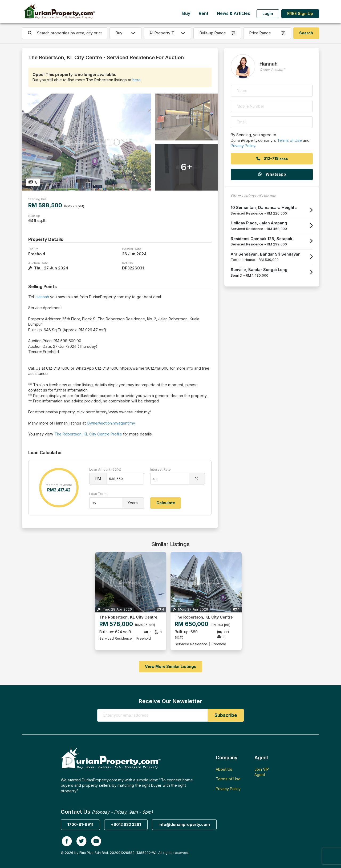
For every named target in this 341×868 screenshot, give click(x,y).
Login (268, 13)
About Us (224, 769)
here (137, 80)
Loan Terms (99, 494)
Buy (186, 13)
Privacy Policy (243, 146)
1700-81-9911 (80, 824)
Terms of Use (289, 140)
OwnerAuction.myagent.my (111, 423)
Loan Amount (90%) (105, 469)
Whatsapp (272, 174)
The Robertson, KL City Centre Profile (88, 434)
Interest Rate (161, 469)
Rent (204, 13)
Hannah (42, 297)
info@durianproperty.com (184, 824)
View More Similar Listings (171, 666)
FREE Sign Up (300, 13)
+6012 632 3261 (126, 824)
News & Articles (234, 13)
